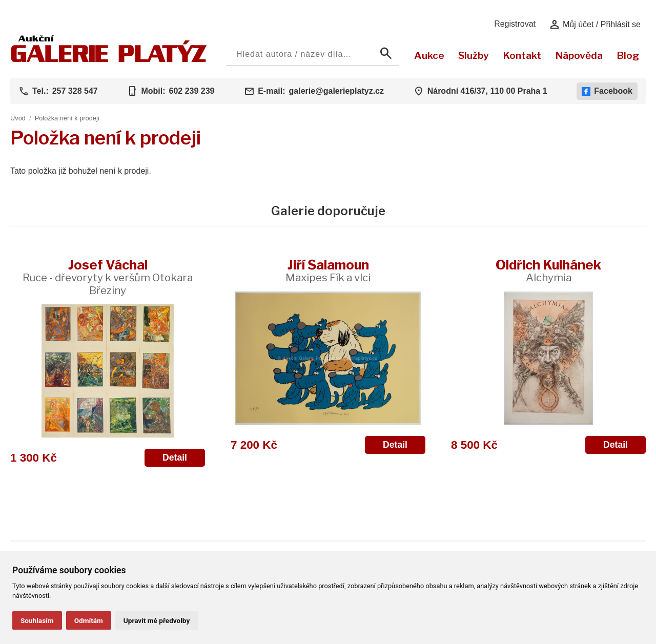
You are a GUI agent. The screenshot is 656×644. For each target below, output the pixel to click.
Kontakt (522, 55)
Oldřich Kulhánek (548, 270)
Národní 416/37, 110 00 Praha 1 (487, 91)
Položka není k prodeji (67, 118)
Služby (474, 55)
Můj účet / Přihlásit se (595, 25)
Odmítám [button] (89, 620)
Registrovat (515, 24)
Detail (175, 458)
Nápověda (579, 55)
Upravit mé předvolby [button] (157, 620)
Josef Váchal (108, 277)
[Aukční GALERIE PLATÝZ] (109, 60)
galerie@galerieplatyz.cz (336, 91)
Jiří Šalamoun (328, 270)
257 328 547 (75, 91)
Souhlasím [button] (37, 620)
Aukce (429, 55)
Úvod (18, 118)
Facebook (607, 91)
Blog (628, 55)
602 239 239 (191, 91)
